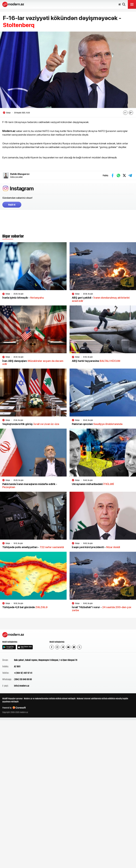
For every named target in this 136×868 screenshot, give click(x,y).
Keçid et (12, 205)
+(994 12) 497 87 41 (23, 673)
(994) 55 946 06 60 (23, 679)
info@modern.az (22, 686)
